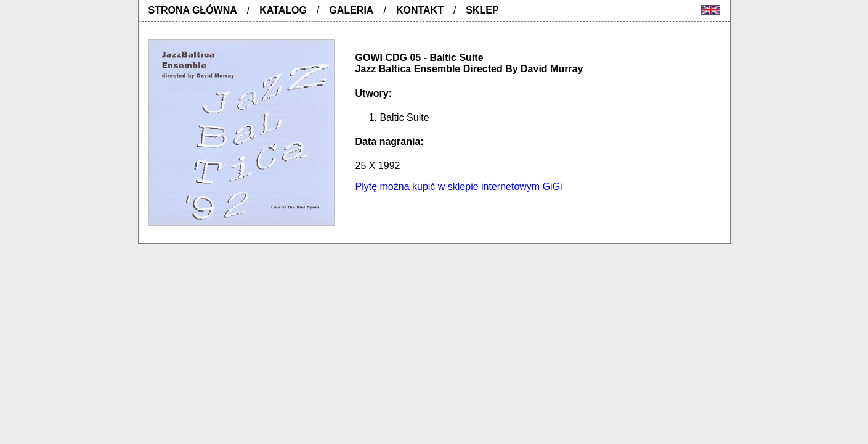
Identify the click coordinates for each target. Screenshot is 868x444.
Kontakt (420, 10)
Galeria (351, 10)
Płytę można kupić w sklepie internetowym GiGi (459, 187)
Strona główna (193, 10)
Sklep (482, 10)
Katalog (283, 10)
